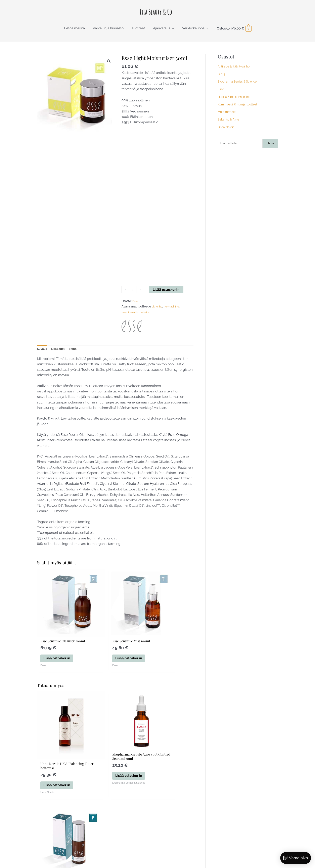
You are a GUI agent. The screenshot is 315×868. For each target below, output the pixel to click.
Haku (270, 149)
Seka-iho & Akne (229, 125)
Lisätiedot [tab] (61, 355)
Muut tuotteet (227, 117)
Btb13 (222, 79)
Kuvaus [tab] (43, 355)
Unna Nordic (227, 132)
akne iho (158, 312)
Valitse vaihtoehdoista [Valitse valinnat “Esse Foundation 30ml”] (168, 766)
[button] (108, 67)
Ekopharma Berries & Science (238, 87)
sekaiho (148, 318)
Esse (136, 307)
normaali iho (174, 312)
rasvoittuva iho (132, 318)
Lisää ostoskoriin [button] (58, 654)
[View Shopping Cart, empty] (234, 33)
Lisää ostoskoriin (167, 295)
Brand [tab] (79, 355)
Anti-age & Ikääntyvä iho (235, 71)
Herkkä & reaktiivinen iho (235, 102)
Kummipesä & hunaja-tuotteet (239, 109)
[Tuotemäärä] (133, 295)
